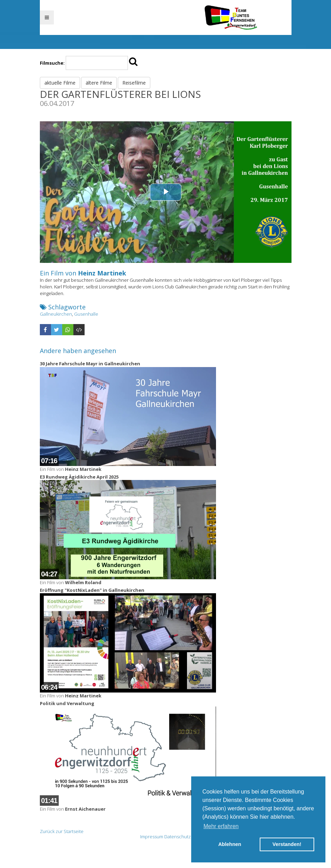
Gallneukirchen (56, 314)
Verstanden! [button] (287, 844)
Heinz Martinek (102, 273)
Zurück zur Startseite (62, 831)
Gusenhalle (86, 314)
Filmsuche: (52, 63)
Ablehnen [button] (230, 844)
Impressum (152, 837)
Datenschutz (178, 837)
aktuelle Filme (60, 83)
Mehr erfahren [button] (221, 826)
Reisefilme (134, 83)
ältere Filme (99, 83)
